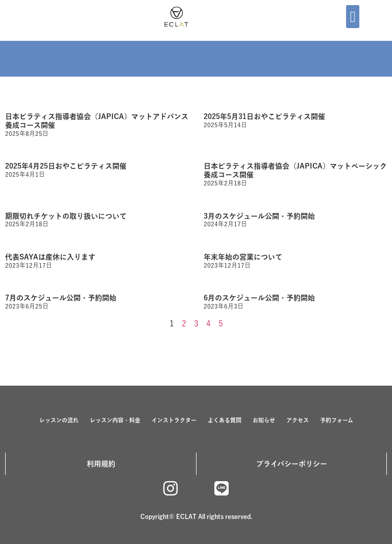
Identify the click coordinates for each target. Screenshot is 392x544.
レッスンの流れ (59, 420)
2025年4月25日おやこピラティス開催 (66, 166)
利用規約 (101, 464)
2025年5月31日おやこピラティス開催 (264, 116)
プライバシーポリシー (292, 464)
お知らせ (264, 420)
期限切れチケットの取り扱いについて (66, 216)
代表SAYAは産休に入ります (50, 257)
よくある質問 (225, 420)
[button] (353, 17)
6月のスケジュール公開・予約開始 (259, 298)
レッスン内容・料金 (115, 420)
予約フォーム (337, 420)
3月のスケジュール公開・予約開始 (259, 216)
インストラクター (174, 420)
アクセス (298, 420)
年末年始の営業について (243, 257)
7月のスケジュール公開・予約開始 (61, 298)
